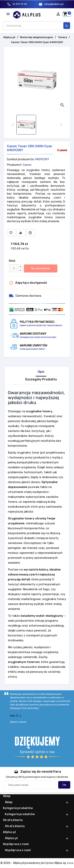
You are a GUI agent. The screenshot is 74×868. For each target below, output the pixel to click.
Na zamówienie (41, 268)
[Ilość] (14, 268)
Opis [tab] (41, 372)
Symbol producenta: (21, 159)
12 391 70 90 (20, 4)
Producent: (14, 165)
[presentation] (13, 125)
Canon (27, 165)
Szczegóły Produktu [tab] (41, 379)
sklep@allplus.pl (54, 4)
